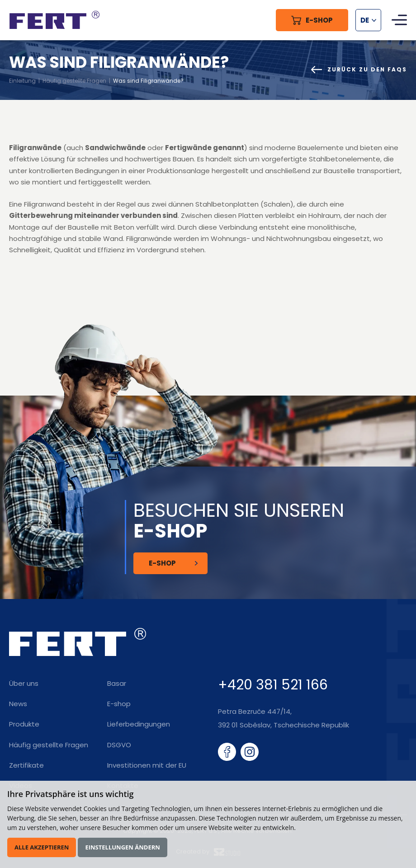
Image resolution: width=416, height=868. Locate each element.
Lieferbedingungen (139, 724)
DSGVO (119, 745)
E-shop (119, 704)
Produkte (24, 724)
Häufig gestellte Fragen (74, 81)
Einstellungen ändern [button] (122, 847)
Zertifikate (26, 765)
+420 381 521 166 (273, 685)
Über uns (24, 683)
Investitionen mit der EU (147, 765)
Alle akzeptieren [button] (42, 847)
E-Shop (162, 563)
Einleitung (22, 81)
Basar (117, 683)
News (18, 704)
